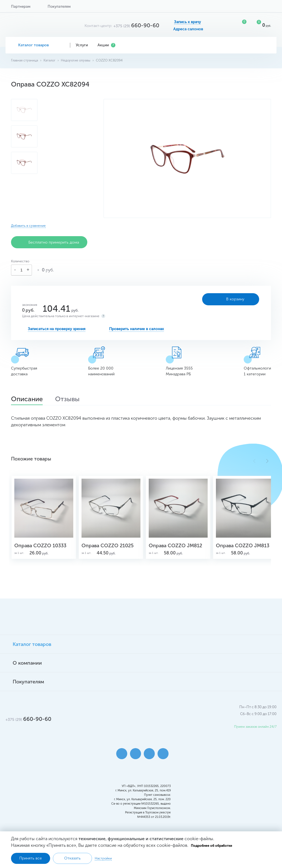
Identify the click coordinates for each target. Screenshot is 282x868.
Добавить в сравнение (28, 226)
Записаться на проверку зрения (57, 329)
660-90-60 (136, 25)
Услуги (84, 45)
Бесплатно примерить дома (49, 242)
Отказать (72, 858)
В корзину (231, 299)
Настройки (103, 858)
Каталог (49, 60)
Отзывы (67, 400)
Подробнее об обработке (211, 846)
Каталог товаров (38, 45)
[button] (267, 461)
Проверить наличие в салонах (136, 329)
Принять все (31, 858)
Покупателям (59, 6)
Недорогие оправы (76, 60)
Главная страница (25, 60)
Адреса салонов (188, 29)
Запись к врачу (187, 22)
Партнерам (21, 6)
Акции (106, 45)
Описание (27, 400)
